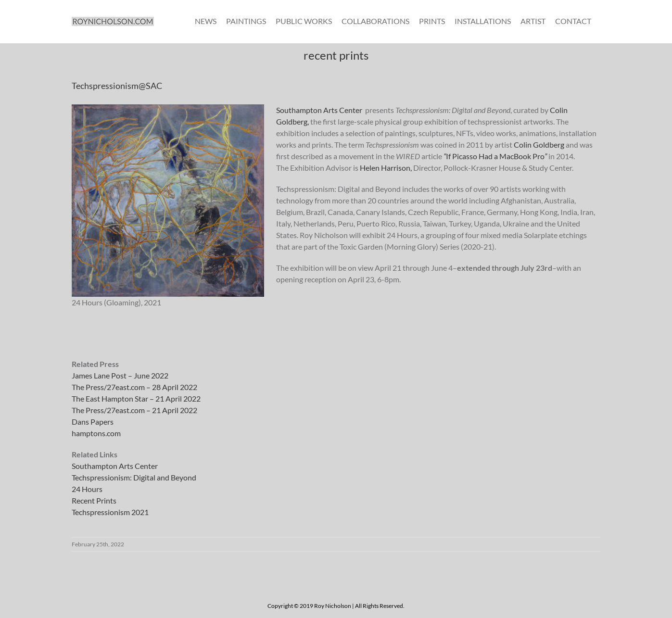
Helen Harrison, (387, 168)
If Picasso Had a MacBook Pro (495, 156)
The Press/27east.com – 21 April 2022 (134, 410)
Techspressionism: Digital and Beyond (134, 477)
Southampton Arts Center (319, 110)
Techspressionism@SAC (117, 86)
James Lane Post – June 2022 (120, 375)
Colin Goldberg (539, 145)
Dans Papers (93, 422)
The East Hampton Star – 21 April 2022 (136, 398)
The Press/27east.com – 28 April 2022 (134, 387)
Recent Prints (94, 500)
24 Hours (87, 489)
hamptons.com (96, 433)
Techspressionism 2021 (110, 512)
